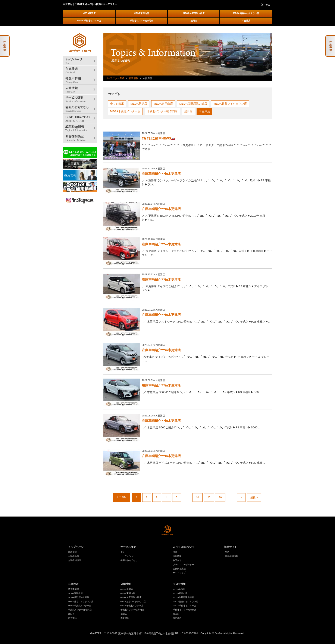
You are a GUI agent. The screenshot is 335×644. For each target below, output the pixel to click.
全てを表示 (117, 104)
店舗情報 (126, 584)
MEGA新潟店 (89, 13)
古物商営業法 (179, 569)
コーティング (127, 556)
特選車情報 (73, 589)
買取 (227, 552)
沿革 (175, 552)
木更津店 (246, 21)
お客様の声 (73, 556)
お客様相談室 (75, 560)
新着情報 (134, 78)
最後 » (254, 497)
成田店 (194, 21)
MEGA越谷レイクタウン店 (246, 13)
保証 (123, 552)
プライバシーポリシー (184, 565)
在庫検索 (73, 584)
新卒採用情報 (232, 556)
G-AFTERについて (184, 547)
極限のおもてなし (129, 560)
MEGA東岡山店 (141, 13)
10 (198, 497)
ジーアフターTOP (115, 78)
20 (209, 497)
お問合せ (177, 560)
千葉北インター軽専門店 (141, 21)
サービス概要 (128, 547)
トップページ (76, 547)
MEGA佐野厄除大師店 (194, 13)
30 (220, 497)
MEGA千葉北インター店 (89, 21)
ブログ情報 (179, 584)
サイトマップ (179, 573)
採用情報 (177, 556)
